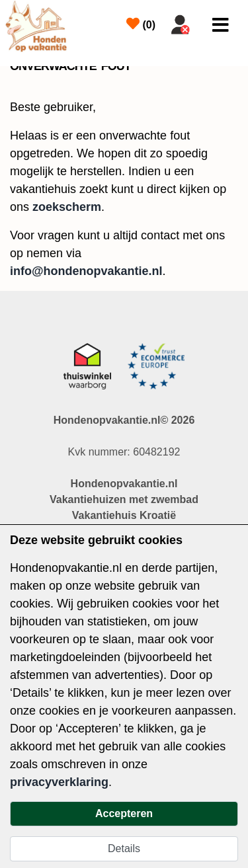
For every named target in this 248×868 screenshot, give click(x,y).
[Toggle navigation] (221, 25)
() (141, 24)
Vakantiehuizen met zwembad (124, 499)
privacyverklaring (59, 782)
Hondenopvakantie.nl (124, 484)
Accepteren (124, 813)
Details (124, 848)
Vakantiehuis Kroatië (124, 515)
